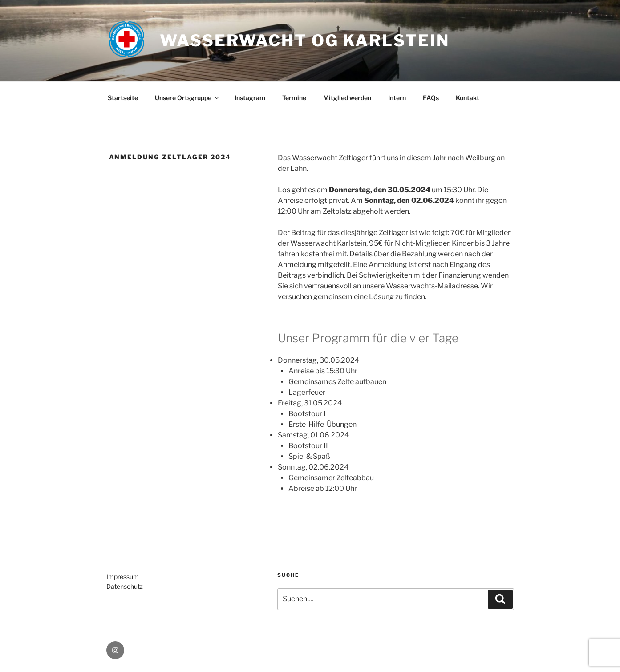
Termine (294, 98)
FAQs (431, 98)
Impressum (123, 577)
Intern (397, 98)
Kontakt (468, 98)
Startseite (123, 98)
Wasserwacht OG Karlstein (305, 40)
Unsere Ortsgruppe (187, 98)
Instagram (250, 98)
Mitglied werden (347, 98)
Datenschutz (125, 586)
